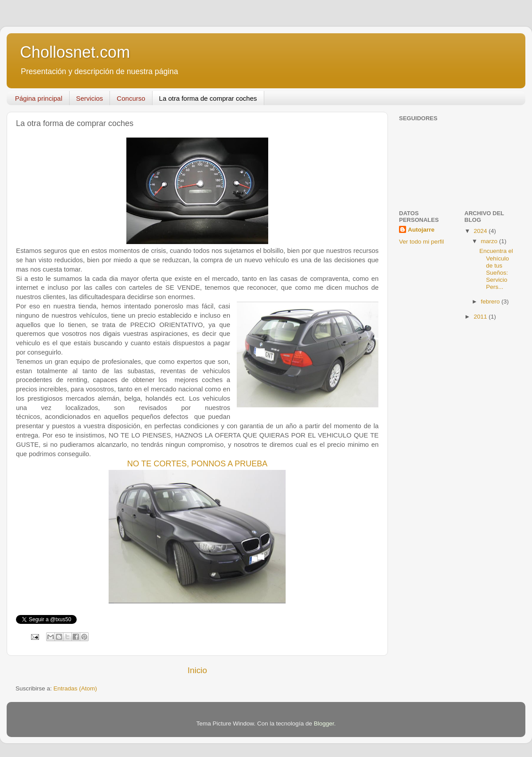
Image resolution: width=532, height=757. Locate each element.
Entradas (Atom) (75, 688)
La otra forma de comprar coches (208, 98)
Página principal (39, 98)
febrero (491, 302)
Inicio (197, 670)
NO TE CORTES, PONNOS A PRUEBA (197, 464)
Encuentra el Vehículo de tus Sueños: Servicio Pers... (496, 269)
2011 (481, 317)
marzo (490, 241)
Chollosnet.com (75, 52)
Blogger (324, 723)
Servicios (90, 98)
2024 (481, 231)
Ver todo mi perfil (421, 242)
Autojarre (421, 230)
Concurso (131, 98)
